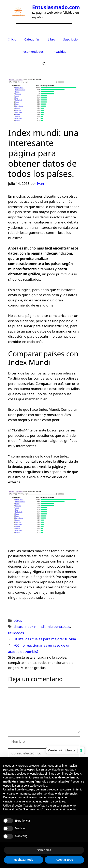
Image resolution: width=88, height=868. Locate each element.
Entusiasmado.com (56, 7)
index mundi (35, 627)
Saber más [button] (44, 850)
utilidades (16, 633)
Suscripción (71, 39)
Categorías (32, 39)
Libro (52, 39)
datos (18, 627)
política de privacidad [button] (61, 769)
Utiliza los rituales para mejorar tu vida (45, 639)
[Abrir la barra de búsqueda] (44, 64)
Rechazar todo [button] (24, 860)
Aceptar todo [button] (64, 860)
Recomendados (33, 51)
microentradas (58, 627)
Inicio (12, 39)
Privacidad (59, 51)
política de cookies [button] (35, 786)
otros (18, 620)
